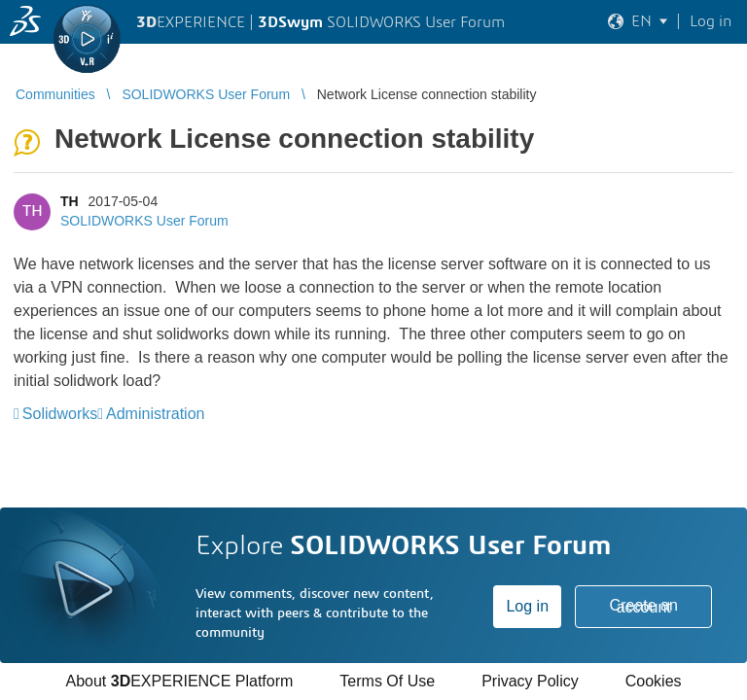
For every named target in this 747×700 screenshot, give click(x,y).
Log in (527, 606)
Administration (155, 414)
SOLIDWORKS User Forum (144, 221)
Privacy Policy (530, 681)
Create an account (644, 606)
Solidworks (60, 414)
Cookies (654, 681)
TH (70, 201)
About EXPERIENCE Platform (179, 681)
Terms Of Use (387, 681)
